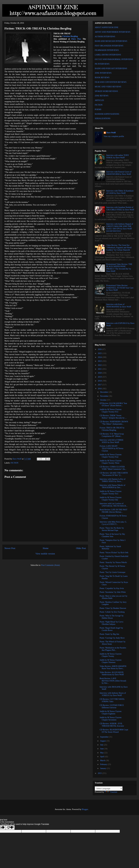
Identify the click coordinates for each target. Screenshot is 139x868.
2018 (100, 381)
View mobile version (45, 554)
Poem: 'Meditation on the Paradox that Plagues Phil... (113, 649)
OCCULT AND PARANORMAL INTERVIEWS (114, 59)
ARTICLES (99, 100)
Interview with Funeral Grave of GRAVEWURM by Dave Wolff (119, 173)
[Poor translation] (10, 828)
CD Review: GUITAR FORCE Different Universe (112, 706)
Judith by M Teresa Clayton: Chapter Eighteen (111, 713)
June (102, 749)
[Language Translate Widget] (109, 789)
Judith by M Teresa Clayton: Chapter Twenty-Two (111, 493)
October (103, 400)
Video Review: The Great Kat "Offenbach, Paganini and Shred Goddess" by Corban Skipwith (119, 248)
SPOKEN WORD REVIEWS (106, 91)
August (103, 741)
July (102, 745)
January (103, 768)
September (104, 737)
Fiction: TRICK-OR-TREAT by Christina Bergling (112, 429)
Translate (111, 792)
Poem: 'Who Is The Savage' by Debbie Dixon (112, 617)
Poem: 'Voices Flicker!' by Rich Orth (114, 553)
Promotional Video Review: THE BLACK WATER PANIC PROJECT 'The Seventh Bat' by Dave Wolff (119, 268)
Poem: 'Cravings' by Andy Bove (112, 638)
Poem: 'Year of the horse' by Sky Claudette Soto (112, 535)
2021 (100, 369)
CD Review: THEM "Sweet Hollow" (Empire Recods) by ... (113, 417)
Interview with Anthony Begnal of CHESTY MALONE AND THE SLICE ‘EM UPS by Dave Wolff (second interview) (120, 227)
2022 (100, 365)
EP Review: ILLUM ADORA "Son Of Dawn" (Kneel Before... (113, 405)
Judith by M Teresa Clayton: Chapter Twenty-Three (111, 462)
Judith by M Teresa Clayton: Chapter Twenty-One (111, 499)
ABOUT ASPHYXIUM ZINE (107, 27)
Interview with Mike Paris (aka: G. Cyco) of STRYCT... (113, 523)
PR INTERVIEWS (102, 64)
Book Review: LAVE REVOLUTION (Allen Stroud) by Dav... (113, 681)
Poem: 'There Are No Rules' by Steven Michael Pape (112, 529)
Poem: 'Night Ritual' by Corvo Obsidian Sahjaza (111, 623)
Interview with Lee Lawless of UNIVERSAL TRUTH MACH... (114, 505)
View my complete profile (114, 136)
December (104, 392)
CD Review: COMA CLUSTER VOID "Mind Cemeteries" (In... (113, 468)
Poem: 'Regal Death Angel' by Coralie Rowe (111, 629)
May (102, 753)
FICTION (15, 463)
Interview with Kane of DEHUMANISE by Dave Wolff (119, 306)
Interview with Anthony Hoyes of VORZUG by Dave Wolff (113, 694)
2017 (100, 385)
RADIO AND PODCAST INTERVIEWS (111, 69)
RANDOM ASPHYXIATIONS (107, 114)
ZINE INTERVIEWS (103, 73)
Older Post (81, 548)
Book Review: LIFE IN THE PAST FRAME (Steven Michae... (113, 511)
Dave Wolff (111, 133)
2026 (100, 349)
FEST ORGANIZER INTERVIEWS (109, 46)
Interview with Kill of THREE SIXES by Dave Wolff (112, 441)
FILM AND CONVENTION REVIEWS (111, 82)
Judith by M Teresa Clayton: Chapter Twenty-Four (111, 456)
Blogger (85, 809)
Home (46, 548)
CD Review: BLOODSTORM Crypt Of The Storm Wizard (114, 731)
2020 (100, 373)
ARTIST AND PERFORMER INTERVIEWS (113, 32)
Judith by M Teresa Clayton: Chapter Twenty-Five (111, 411)
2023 (100, 361)
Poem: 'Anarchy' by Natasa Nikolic (113, 562)
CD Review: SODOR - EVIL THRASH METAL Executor (112, 725)
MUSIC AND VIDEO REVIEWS (108, 87)
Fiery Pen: (76, 39)
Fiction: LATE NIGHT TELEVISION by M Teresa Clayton (111, 448)
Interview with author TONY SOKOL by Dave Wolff (118, 156)
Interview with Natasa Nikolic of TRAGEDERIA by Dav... (112, 486)
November (104, 396)
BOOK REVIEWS (102, 78)
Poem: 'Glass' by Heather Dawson (113, 608)
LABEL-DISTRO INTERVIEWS (108, 55)
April (102, 757)
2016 (100, 389)
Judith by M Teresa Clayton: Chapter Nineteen (111, 661)
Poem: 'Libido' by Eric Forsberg (112, 612)
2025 (100, 353)
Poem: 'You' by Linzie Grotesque (113, 572)
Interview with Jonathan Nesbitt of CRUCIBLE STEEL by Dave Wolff (120, 208)
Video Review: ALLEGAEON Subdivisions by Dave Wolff (112, 674)
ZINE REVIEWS (102, 96)
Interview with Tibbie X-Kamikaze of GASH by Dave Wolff (120, 192)
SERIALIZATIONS (103, 118)
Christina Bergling (70, 36)
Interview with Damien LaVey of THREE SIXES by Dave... (113, 480)
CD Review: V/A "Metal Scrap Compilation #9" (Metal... (112, 435)
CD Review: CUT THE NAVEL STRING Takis (112, 700)
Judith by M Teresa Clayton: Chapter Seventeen (111, 719)
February (104, 764)
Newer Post (10, 548)
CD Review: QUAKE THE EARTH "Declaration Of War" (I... (114, 474)
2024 (100, 357)
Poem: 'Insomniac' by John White (113, 592)
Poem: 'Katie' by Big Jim (109, 634)
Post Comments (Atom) (51, 565)
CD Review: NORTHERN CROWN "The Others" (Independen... (114, 423)
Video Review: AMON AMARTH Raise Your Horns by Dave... (113, 667)
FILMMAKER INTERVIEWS (107, 50)
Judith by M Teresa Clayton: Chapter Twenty (111, 655)
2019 (100, 377)
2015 (100, 773)
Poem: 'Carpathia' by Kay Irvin (112, 588)
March (103, 760)
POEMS (98, 109)
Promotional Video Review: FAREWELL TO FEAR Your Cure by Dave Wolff (120, 288)
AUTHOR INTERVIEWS (105, 37)
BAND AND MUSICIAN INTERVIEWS (111, 41)
